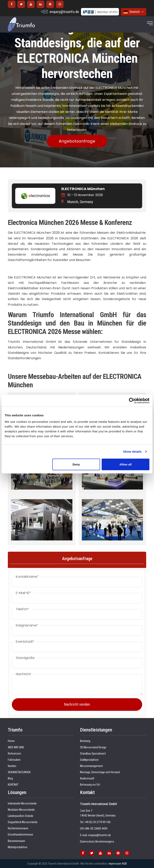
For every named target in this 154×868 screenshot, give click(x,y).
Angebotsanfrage (77, 141)
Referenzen (14, 754)
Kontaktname (27, 577)
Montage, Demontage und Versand (100, 772)
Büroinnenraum (16, 841)
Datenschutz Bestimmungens (97, 842)
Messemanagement (91, 766)
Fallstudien (14, 760)
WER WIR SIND (16, 747)
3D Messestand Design (93, 747)
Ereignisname (27, 625)
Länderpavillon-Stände (21, 816)
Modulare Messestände (21, 810)
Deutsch (134, 12)
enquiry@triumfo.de (64, 12)
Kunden (12, 766)
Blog (10, 778)
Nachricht (23, 674)
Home (11, 741)
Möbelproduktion (18, 847)
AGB (124, 864)
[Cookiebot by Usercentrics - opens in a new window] (132, 401)
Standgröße (25, 658)
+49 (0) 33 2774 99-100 (97, 822)
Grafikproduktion (89, 760)
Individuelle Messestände (22, 804)
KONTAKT (13, 785)
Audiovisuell (87, 778)
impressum (115, 864)
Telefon (23, 609)
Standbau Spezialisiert (93, 754)
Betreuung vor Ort (90, 785)
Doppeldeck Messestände (23, 822)
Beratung (85, 741)
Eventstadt (25, 642)
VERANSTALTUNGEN (19, 772)
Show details (132, 452)
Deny (76, 464)
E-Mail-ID (23, 593)
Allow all (125, 464)
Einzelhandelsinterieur (20, 835)
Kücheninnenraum (18, 828)
